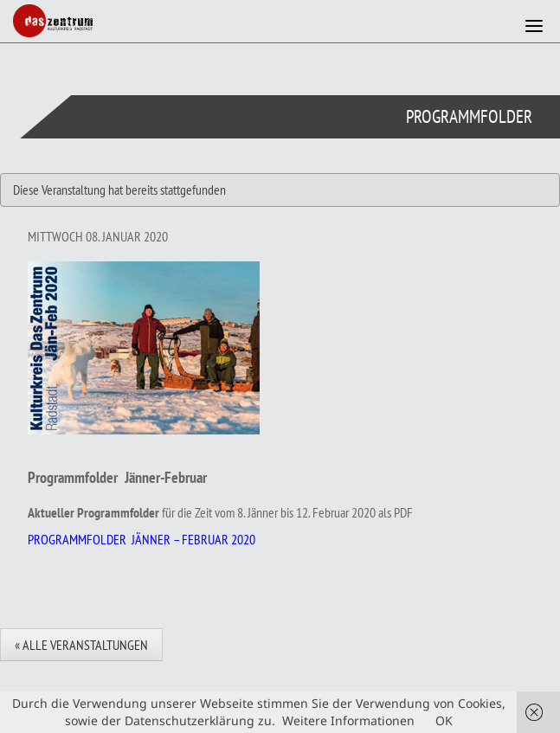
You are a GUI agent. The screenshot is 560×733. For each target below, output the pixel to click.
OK (444, 720)
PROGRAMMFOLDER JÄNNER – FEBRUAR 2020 (142, 539)
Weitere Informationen (348, 720)
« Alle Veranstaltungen (81, 645)
